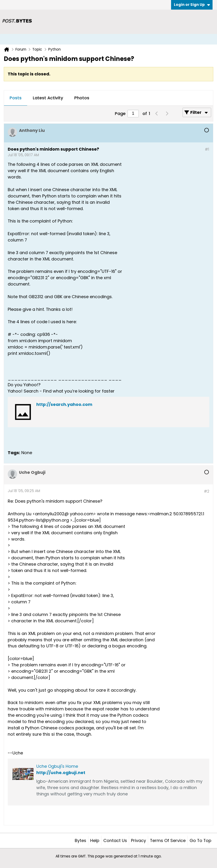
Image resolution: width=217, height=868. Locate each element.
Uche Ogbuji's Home (57, 766)
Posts (16, 98)
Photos (82, 98)
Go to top (200, 840)
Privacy (138, 840)
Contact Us (115, 840)
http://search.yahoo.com (64, 404)
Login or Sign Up (192, 5)
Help (95, 840)
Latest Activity (48, 98)
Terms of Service (168, 840)
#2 (207, 491)
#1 (207, 149)
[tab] (16, 98)
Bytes (80, 840)
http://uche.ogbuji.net (61, 773)
